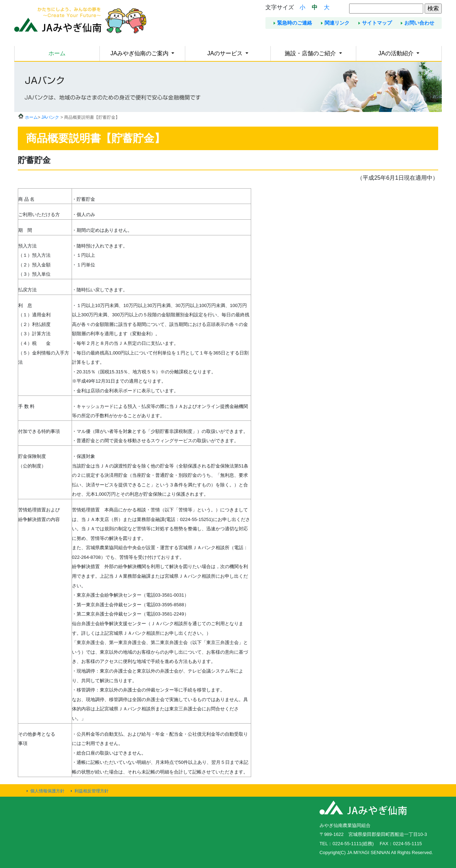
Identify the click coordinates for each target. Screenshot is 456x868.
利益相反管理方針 (92, 791)
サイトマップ (377, 23)
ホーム (57, 53)
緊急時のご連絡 (295, 23)
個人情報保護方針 (47, 791)
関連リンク (337, 23)
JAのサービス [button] (226, 53)
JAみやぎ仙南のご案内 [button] (140, 53)
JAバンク (50, 117)
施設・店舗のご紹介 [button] (311, 53)
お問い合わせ (419, 23)
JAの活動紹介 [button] (397, 53)
